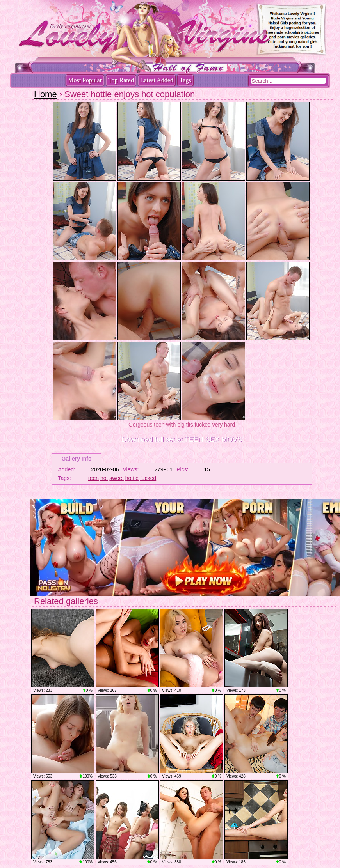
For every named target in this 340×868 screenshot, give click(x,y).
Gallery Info (76, 459)
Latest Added (157, 80)
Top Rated (121, 80)
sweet (117, 478)
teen (93, 478)
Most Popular (85, 80)
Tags (185, 80)
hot (104, 478)
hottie (132, 478)
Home (45, 94)
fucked (148, 478)
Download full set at (182, 439)
